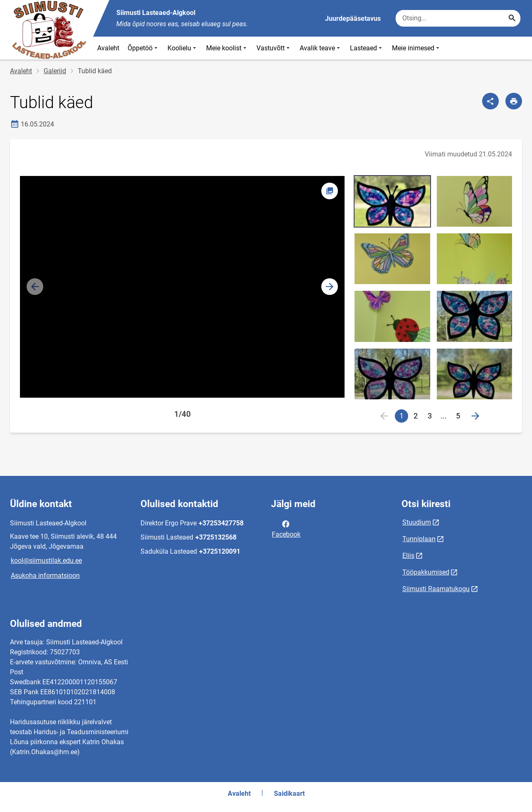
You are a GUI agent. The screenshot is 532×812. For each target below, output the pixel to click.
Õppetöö (143, 48)
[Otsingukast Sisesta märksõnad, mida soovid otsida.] (458, 18)
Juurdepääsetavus (353, 19)
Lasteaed (367, 48)
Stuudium (417, 522)
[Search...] (512, 18)
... (446, 417)
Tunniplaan (419, 539)
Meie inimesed (416, 48)
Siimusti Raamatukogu (436, 589)
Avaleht (108, 48)
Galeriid (55, 71)
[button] (330, 287)
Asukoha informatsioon (45, 576)
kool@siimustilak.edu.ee (46, 561)
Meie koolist (227, 48)
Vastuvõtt (274, 48)
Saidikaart (289, 793)
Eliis (408, 556)
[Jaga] (490, 101)
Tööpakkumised (426, 572)
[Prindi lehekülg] (514, 101)
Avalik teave (321, 48)
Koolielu (183, 48)
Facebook (286, 528)
